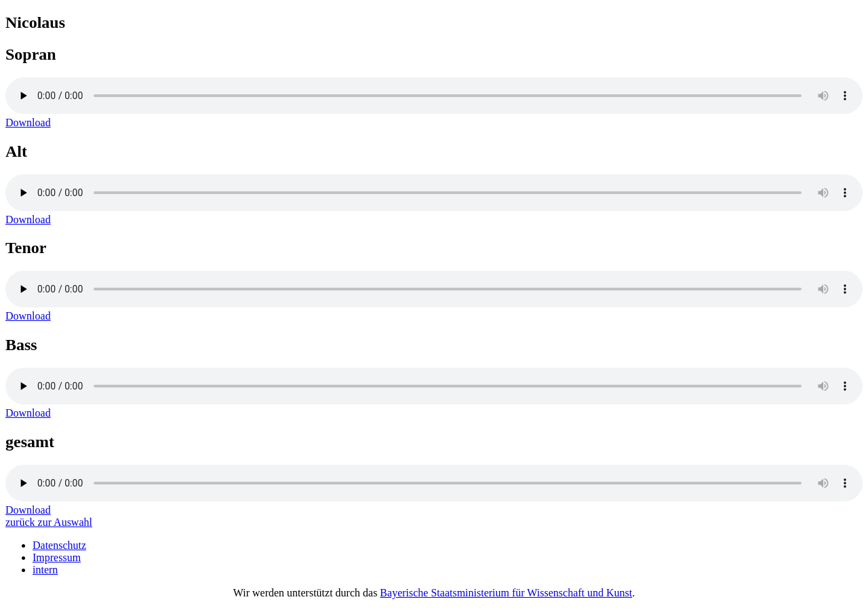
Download (28, 122)
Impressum (57, 557)
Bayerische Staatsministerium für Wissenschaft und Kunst (506, 593)
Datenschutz (59, 545)
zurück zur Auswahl (49, 522)
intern (45, 570)
